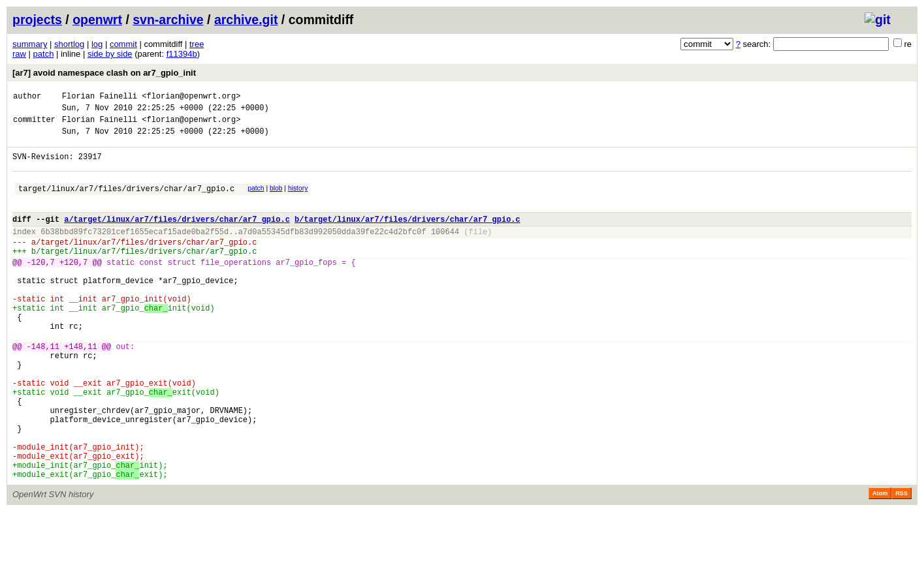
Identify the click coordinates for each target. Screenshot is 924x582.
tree (197, 44)
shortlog (69, 44)
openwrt (97, 20)
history (298, 200)
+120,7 (73, 287)
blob (276, 200)
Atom (880, 564)
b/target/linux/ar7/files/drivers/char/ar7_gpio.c (407, 237)
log (97, 44)
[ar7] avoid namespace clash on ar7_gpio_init (104, 73)
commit (123, 44)
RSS (901, 564)
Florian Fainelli (100, 98)
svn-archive (168, 20)
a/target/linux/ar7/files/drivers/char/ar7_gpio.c (177, 237)
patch (44, 54)
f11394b (182, 54)
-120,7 (41, 287)
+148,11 (80, 389)
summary (30, 44)
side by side (110, 54)
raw (19, 54)
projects (37, 20)
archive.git (246, 20)
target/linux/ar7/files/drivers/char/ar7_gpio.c (126, 202)
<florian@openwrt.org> (191, 98)
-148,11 (43, 389)
